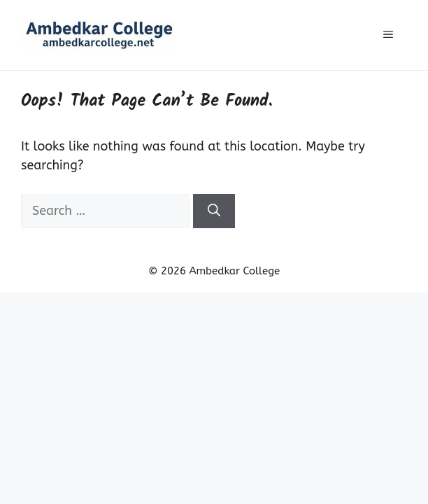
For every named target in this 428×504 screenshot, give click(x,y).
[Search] (214, 211)
